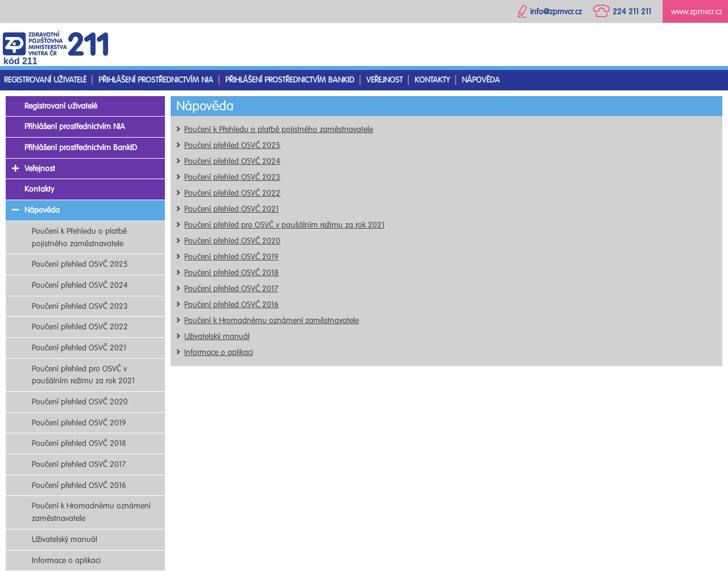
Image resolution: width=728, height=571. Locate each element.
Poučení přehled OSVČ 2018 (231, 273)
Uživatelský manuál (217, 336)
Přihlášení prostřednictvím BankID (290, 80)
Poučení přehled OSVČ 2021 (231, 209)
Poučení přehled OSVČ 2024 (232, 161)
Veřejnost (384, 80)
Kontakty (432, 80)
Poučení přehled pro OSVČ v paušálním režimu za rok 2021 (284, 225)
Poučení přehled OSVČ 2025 (232, 145)
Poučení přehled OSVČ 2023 (232, 177)
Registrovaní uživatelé (45, 80)
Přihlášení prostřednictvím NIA (156, 80)
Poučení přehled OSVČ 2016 (231, 305)
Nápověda (481, 80)
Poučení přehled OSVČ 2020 (232, 241)
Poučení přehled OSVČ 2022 (232, 193)
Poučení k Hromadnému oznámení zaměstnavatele (272, 320)
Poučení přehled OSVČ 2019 (231, 257)
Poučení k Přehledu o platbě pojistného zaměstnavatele (279, 129)
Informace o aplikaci (219, 352)
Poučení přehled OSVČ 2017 (231, 289)
